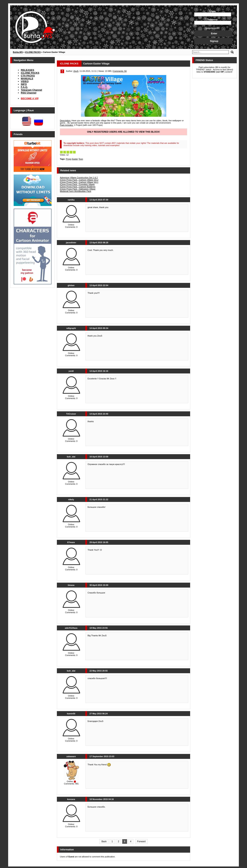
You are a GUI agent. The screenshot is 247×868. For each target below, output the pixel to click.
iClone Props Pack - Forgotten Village (77, 184)
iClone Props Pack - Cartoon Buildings (78, 187)
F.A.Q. (24, 87)
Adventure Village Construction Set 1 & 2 (79, 178)
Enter (214, 33)
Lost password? (213, 28)
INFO (24, 84)
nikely (71, 499)
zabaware (71, 756)
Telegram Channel (31, 90)
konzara (71, 799)
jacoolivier (71, 243)
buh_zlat (71, 457)
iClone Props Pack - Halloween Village (78, 189)
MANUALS (27, 79)
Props (69, 159)
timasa (71, 585)
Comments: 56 (120, 71)
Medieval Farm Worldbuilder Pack (76, 191)
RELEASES (27, 70)
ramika (71, 200)
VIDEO (25, 81)
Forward (141, 841)
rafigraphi (71, 328)
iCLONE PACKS (30, 73)
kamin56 (71, 714)
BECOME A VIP (30, 98)
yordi (71, 371)
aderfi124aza (71, 628)
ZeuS (76, 71)
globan (71, 285)
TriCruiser (71, 414)
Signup (214, 41)
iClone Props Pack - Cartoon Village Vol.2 (79, 180)
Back (104, 841)
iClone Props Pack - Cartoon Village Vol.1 (79, 182)
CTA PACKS (28, 76)
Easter (75, 159)
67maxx (71, 542)
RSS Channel (29, 93)
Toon (81, 159)
